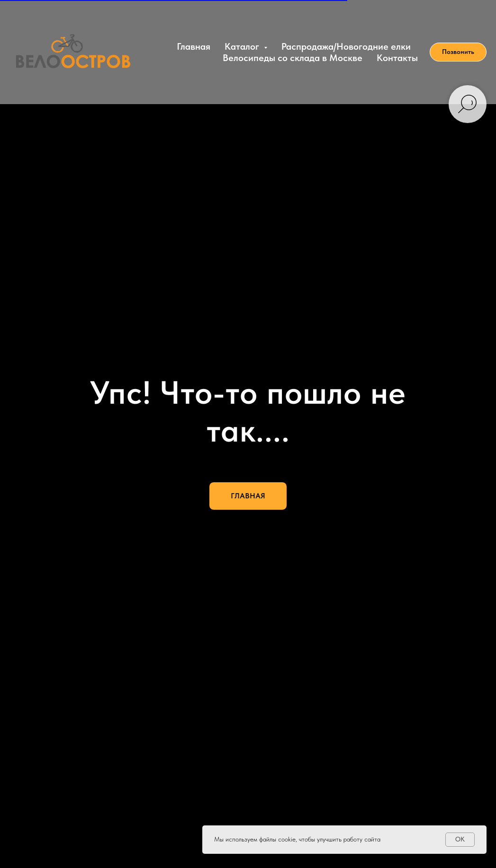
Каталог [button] (243, 46)
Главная (194, 46)
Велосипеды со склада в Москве (293, 58)
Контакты (397, 58)
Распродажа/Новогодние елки (346, 46)
